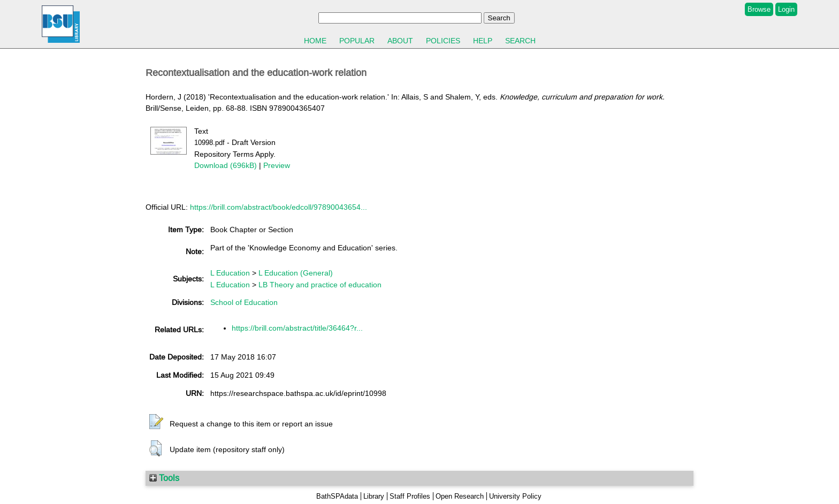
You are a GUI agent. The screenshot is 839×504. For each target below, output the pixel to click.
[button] (156, 422)
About (400, 41)
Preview (277, 165)
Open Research (460, 496)
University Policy (515, 496)
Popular (357, 41)
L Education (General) (296, 273)
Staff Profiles (410, 496)
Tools (164, 478)
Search (520, 41)
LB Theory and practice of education (320, 285)
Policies (443, 41)
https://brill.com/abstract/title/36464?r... (297, 328)
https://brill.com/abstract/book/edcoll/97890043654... (279, 207)
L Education (230, 273)
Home (315, 41)
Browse (759, 9)
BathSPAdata (337, 496)
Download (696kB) (226, 165)
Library (374, 496)
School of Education (244, 302)
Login (786, 9)
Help (483, 41)
